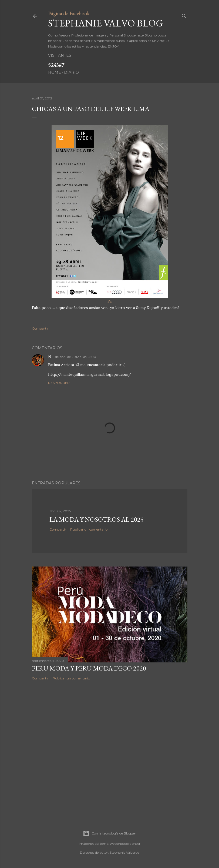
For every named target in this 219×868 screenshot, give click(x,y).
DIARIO (71, 72)
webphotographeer (125, 844)
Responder (59, 383)
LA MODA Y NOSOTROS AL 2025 (97, 519)
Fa (110, 215)
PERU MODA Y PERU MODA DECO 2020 (89, 668)
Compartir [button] (40, 328)
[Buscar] (184, 15)
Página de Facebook (69, 13)
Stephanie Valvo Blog (106, 23)
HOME (55, 72)
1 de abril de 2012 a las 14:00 (75, 357)
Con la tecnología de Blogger (109, 833)
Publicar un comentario (89, 529)
